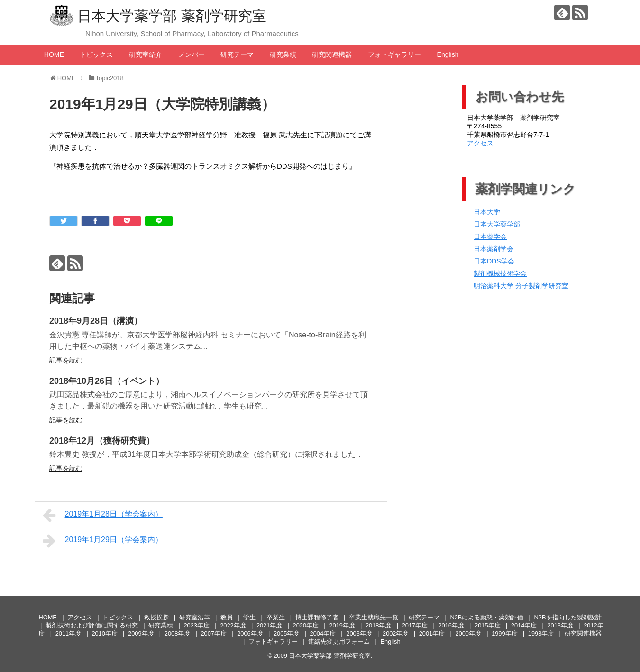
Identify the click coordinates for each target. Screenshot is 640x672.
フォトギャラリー (394, 54)
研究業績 (283, 54)
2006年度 (250, 633)
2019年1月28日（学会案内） (103, 515)
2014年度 (524, 625)
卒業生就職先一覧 (374, 617)
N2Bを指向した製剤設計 (568, 617)
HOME (54, 54)
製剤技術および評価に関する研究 (92, 625)
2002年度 (395, 633)
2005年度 (286, 633)
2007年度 (214, 633)
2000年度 (468, 633)
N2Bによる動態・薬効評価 (487, 617)
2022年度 (233, 625)
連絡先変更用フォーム (339, 641)
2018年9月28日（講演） (96, 321)
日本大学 (487, 212)
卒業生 (276, 617)
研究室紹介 (146, 54)
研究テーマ (237, 54)
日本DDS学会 (494, 261)
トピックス (96, 54)
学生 (249, 617)
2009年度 (141, 633)
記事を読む (66, 360)
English (448, 54)
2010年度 (104, 633)
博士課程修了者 (317, 617)
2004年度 (323, 633)
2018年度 (378, 625)
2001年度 (432, 633)
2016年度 (451, 625)
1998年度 (541, 633)
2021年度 (269, 625)
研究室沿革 (195, 617)
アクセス (480, 143)
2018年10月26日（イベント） (107, 381)
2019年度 (342, 625)
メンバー (192, 54)
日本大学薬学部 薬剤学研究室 (172, 16)
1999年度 (504, 633)
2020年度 (306, 625)
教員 (227, 617)
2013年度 (560, 625)
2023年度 (196, 625)
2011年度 (68, 633)
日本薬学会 (490, 236)
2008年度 (177, 633)
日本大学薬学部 (497, 224)
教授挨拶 (156, 617)
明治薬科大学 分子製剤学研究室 (521, 286)
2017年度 (415, 625)
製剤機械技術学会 (500, 273)
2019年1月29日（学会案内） (103, 541)
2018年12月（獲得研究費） (102, 441)
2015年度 (487, 625)
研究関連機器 (332, 54)
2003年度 (359, 633)
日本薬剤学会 (494, 249)
